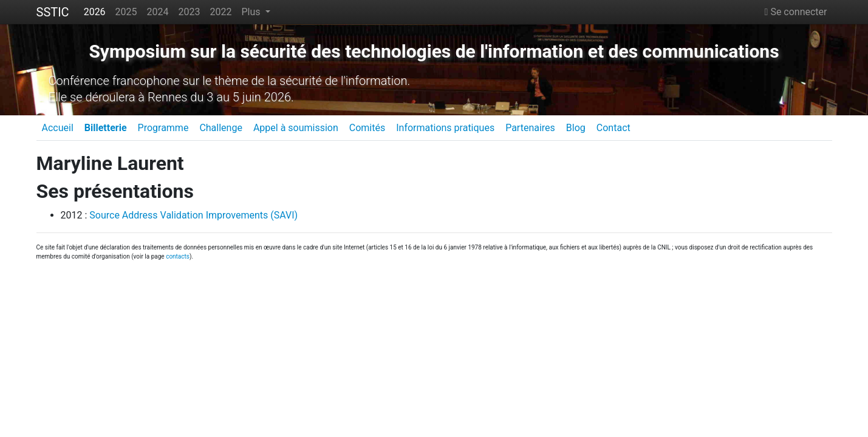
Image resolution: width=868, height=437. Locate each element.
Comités (367, 128)
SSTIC (53, 12)
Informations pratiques (445, 128)
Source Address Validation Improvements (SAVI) (193, 215)
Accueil (58, 128)
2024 (158, 12)
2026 (95, 12)
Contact (613, 128)
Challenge (221, 128)
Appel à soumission (296, 128)
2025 (126, 12)
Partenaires (530, 128)
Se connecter (796, 12)
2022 (221, 12)
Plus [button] (252, 12)
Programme (163, 128)
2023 (190, 12)
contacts (178, 256)
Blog (576, 128)
